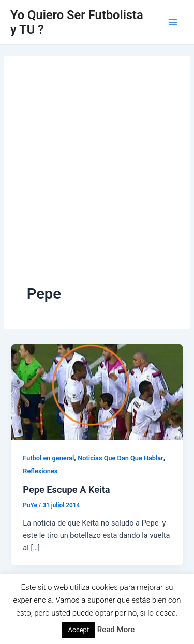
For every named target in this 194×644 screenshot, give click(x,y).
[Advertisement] (97, 181)
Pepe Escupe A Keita (66, 490)
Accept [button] (79, 630)
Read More (116, 630)
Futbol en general (48, 458)
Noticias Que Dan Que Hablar (120, 458)
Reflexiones (40, 471)
